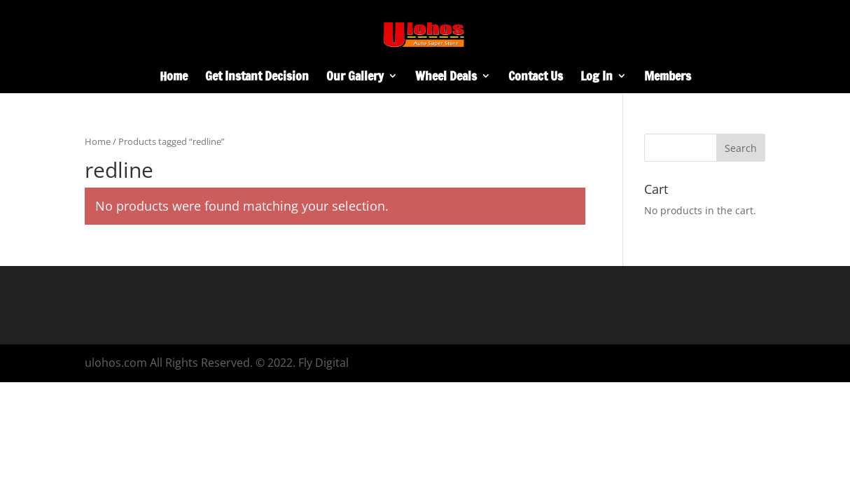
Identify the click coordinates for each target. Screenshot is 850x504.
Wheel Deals (446, 78)
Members (668, 78)
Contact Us (536, 78)
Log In (597, 78)
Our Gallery (355, 78)
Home (174, 78)
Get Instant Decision (257, 78)
